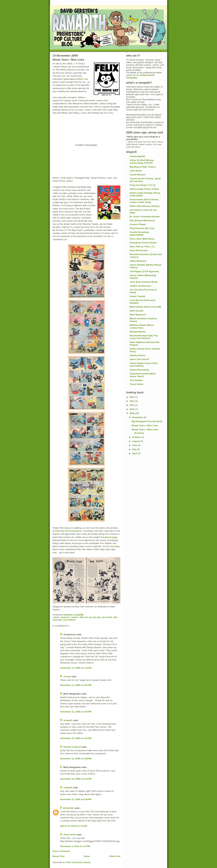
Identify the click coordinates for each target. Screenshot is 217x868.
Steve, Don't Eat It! (139, 359)
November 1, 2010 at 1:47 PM (75, 846)
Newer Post (59, 856)
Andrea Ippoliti (137, 156)
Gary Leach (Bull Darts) (142, 239)
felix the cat (86, 617)
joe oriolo (107, 617)
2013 (132, 397)
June (135, 445)
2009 (132, 413)
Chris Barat (136, 171)
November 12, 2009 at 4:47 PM (76, 738)
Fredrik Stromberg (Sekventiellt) (139, 234)
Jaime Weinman (138, 261)
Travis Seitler (137, 384)
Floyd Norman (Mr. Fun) (142, 228)
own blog (115, 546)
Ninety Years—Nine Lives (145, 425)
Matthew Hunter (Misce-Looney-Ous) (142, 326)
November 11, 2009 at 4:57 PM (76, 685)
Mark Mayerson (138, 315)
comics (75, 617)
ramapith (68, 720)
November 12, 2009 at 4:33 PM (76, 712)
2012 (132, 401)
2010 (132, 409)
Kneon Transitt (137, 296)
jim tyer (97, 617)
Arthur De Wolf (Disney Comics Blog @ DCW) (142, 162)
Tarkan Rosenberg (139, 370)
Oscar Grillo (70, 835)
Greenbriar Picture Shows (143, 243)
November (138, 417)
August (136, 441)
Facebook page (109, 537)
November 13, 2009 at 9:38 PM (76, 799)
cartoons (65, 617)
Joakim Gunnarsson (140, 286)
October (137, 437)
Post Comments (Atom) (78, 862)
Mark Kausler (137, 311)
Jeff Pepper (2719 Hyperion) (144, 271)
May (135, 449)
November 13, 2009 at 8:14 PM (76, 779)
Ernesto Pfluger (138, 224)
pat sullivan (70, 620)
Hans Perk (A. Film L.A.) (142, 247)
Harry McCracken (139, 250)
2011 (132, 405)
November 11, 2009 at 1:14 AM (76, 668)
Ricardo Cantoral (72, 747)
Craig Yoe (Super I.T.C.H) (143, 185)
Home (87, 856)
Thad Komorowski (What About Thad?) (143, 375)
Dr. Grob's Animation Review (145, 217)
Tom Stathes (136, 380)
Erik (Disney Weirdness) (142, 220)
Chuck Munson (138, 175)
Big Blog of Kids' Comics (143, 167)
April (135, 453)
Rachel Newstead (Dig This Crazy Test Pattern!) (144, 337)
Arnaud (67, 676)
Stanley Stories (138, 355)
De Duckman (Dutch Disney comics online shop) (144, 201)
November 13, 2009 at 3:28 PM (76, 759)
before (80, 79)
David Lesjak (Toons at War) (144, 189)
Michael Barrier (138, 332)
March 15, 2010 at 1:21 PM (74, 826)
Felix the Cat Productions (68, 531)
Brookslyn (69, 808)
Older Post (115, 856)
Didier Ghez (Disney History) (145, 206)
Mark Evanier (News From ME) (145, 307)
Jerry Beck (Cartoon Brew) (144, 282)
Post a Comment (61, 851)
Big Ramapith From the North (147, 421)
